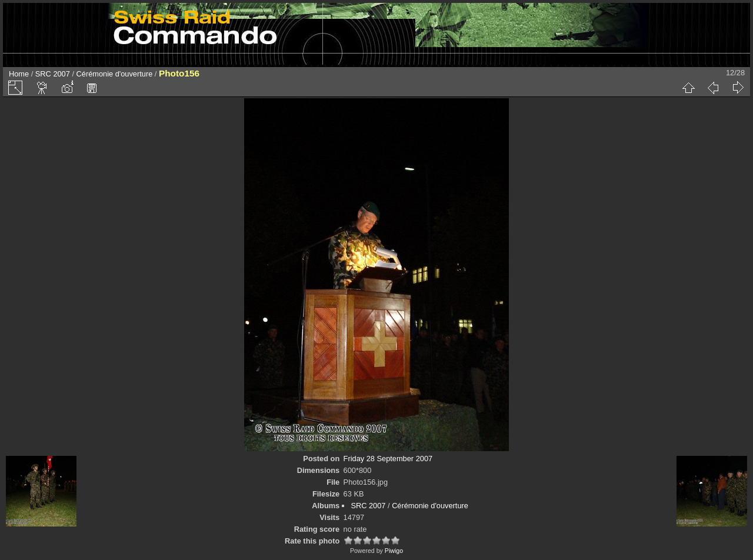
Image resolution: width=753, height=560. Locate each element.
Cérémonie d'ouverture (115, 74)
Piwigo (394, 551)
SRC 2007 (53, 74)
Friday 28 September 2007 (388, 459)
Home (19, 74)
